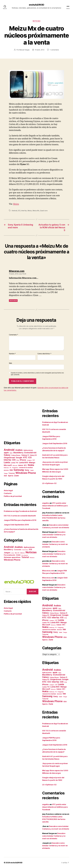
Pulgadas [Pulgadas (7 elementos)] (15, 468)
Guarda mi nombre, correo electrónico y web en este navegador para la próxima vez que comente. (37, 374)
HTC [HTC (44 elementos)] (25, 457)
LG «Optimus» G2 (49, 483)
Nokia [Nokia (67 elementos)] (31, 465)
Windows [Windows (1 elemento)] (32, 558)
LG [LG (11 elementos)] (34, 460)
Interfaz (24, 211)
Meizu (16, 204)
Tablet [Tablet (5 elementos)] (32, 470)
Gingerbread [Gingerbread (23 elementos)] (9, 458)
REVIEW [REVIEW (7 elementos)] (6, 470)
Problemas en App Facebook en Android (20, 511)
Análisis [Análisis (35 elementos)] (19, 450)
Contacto (8, 493)
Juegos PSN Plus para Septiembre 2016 (20, 520)
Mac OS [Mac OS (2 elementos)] (17, 553)
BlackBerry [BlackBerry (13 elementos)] (8, 550)
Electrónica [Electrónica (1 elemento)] (25, 550)
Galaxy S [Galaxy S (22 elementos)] (25, 455)
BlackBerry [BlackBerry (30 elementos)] (18, 453)
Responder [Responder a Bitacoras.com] (13, 301)
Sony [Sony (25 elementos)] (27, 470)
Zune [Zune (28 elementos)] (16, 476)
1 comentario (54, 50)
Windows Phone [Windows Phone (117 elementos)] (26, 473)
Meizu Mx (36, 211)
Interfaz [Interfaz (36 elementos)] (8, 460)
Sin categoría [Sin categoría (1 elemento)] (25, 555)
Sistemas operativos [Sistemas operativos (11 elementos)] (12, 557)
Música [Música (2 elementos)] (22, 553)
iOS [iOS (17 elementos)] (30, 550)
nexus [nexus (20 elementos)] (21, 465)
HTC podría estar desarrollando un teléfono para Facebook (55, 506)
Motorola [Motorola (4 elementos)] (15, 466)
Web (10, 363)
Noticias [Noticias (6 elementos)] (6, 468)
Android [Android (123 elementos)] (9, 547)
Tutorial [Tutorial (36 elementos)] (25, 557)
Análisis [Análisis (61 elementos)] (19, 547)
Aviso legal (8, 490)
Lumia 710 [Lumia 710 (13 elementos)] (14, 463)
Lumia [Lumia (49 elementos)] (7, 462)
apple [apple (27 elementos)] (6, 453)
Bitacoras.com (48, 578)
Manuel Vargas (24, 50)
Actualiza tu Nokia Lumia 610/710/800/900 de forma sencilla (54, 518)
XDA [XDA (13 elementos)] (5, 476)
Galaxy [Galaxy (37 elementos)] (7, 455)
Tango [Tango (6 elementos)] (6, 473)
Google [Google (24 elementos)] (19, 458)
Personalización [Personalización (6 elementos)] (10, 555)
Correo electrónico (44, 354)
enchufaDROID (36, 5)
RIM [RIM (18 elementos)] (11, 470)
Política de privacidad (13, 496)
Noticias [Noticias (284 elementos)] (31, 552)
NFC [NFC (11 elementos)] (25, 465)
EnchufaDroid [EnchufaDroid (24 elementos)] (30, 453)
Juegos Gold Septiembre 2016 (16, 525)
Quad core (44, 211)
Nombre (12, 354)
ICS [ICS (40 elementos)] (30, 457)
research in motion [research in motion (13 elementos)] (26, 467)
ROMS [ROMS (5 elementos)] (18, 555)
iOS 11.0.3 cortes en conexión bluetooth (20, 516)
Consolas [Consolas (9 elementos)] (18, 550)
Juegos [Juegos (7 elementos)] (29, 460)
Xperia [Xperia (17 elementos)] (11, 476)
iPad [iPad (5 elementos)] (18, 460)
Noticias (36, 21)
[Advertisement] (20, 422)
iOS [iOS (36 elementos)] (14, 460)
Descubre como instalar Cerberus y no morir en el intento (54, 535)
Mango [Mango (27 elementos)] (32, 463)
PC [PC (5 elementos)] (10, 468)
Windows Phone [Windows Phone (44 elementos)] (12, 560)
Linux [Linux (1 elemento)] (13, 553)
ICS (19, 211)
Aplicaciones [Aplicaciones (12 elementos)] (28, 450)
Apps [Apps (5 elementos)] (11, 453)
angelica (46, 503)
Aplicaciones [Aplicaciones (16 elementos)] (29, 547)
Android (14, 211)
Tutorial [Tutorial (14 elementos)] (12, 473)
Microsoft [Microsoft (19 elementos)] (8, 465)
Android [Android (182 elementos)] (9, 450)
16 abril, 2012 (40, 50)
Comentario (13, 335)
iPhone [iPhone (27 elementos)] (23, 460)
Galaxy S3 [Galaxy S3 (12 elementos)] (33, 455)
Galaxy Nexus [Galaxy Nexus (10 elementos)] (16, 455)
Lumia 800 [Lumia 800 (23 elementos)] (24, 463)
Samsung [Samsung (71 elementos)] (19, 470)
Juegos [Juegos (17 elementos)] (7, 553)
